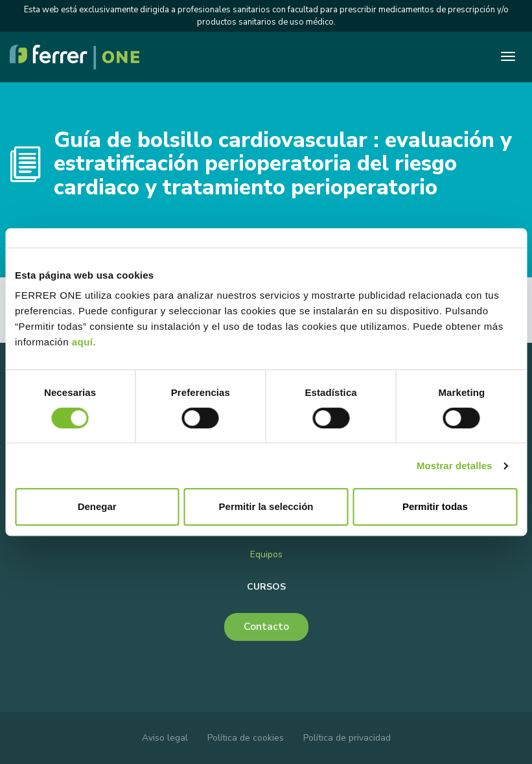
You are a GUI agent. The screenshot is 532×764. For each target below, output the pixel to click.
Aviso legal (165, 738)
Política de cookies (246, 738)
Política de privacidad (347, 738)
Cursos (266, 587)
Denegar (97, 506)
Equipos (266, 554)
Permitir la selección (266, 506)
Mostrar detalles (455, 466)
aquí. (84, 342)
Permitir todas (435, 506)
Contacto (266, 627)
